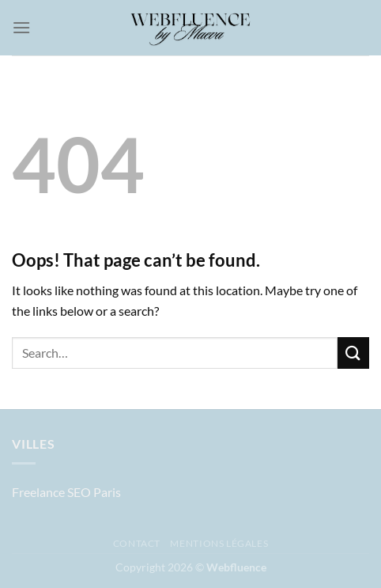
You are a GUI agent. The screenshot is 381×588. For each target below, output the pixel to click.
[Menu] (21, 27)
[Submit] (353, 353)
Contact (137, 543)
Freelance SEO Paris (66, 492)
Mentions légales (219, 543)
